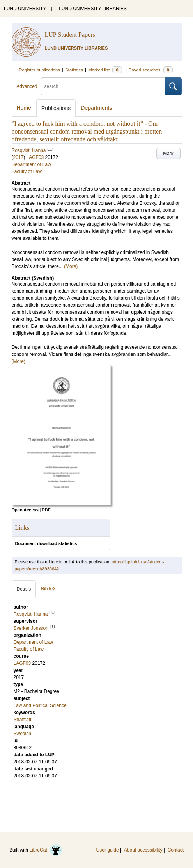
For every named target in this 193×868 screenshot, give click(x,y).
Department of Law (31, 164)
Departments (96, 108)
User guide (108, 850)
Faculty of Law (27, 171)
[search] (103, 86)
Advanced (27, 86)
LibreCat (46, 850)
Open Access (25, 510)
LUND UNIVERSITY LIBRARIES (93, 9)
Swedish (22, 734)
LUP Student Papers (70, 35)
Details (24, 589)
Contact (176, 850)
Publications (56, 108)
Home (24, 108)
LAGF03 (35, 157)
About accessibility (143, 850)
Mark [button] (168, 154)
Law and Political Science (40, 705)
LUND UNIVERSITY (25, 9)
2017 (19, 157)
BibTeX (48, 589)
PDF (46, 510)
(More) (71, 266)
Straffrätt (23, 720)
